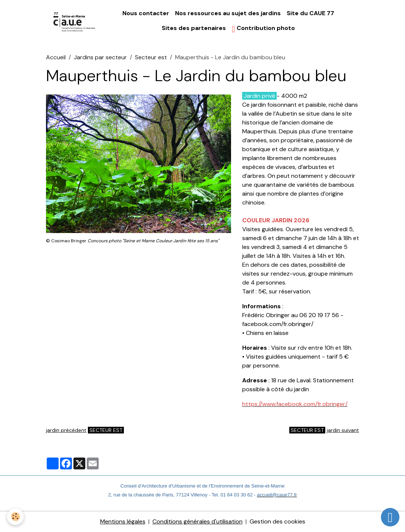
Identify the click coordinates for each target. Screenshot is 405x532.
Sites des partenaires (194, 28)
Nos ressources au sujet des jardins (228, 13)
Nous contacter (146, 13)
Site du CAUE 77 (310, 13)
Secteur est (151, 57)
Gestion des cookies (277, 521)
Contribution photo (263, 29)
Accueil (56, 57)
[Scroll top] (390, 517)
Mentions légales (123, 521)
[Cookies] (16, 517)
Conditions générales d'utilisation (197, 521)
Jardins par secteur (100, 57)
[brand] (75, 21)
